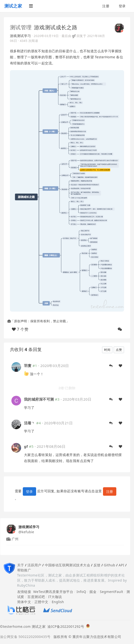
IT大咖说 (55, 597)
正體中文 (41, 602)
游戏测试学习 (20, 36)
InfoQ (81, 592)
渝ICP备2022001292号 (65, 626)
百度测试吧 (36, 597)
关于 (21, 565)
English (58, 602)
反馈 (97, 565)
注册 (106, 6)
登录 (122, 6)
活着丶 (30, 423)
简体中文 (24, 602)
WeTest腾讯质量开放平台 (53, 592)
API (121, 565)
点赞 (119, 350)
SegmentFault (111, 592)
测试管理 (21, 27)
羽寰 (28, 366)
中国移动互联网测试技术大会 (67, 565)
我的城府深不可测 (39, 399)
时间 (107, 350)
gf (74, 36)
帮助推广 (24, 570)
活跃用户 (34, 565)
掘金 (93, 592)
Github (109, 565)
